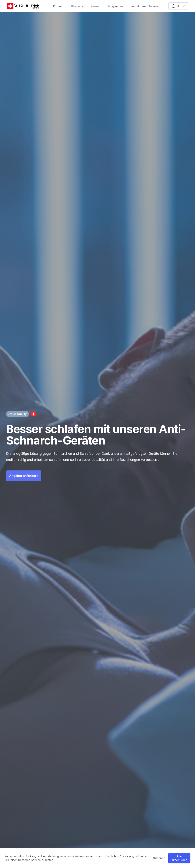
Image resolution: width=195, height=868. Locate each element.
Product (58, 6)
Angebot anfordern (24, 475)
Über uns (77, 6)
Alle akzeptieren (179, 858)
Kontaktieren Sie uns (144, 6)
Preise (95, 6)
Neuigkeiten (115, 6)
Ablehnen (159, 858)
